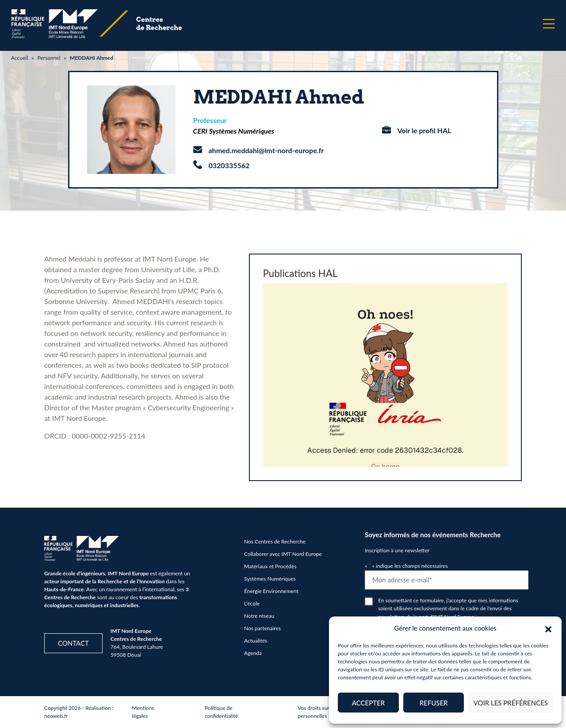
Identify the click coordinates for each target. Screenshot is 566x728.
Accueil (19, 58)
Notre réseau (259, 616)
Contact (73, 643)
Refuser (434, 703)
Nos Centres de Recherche (275, 541)
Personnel (49, 58)
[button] (548, 628)
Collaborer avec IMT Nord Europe (283, 554)
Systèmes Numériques (270, 579)
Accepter (368, 703)
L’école (252, 603)
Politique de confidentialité (221, 712)
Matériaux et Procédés (270, 566)
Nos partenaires (262, 628)
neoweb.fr (56, 716)
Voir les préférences (511, 703)
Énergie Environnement (271, 591)
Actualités (256, 641)
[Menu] (549, 24)
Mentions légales (143, 712)
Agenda (253, 653)
